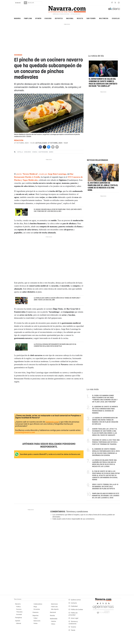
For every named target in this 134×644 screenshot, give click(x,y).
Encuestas (37, 609)
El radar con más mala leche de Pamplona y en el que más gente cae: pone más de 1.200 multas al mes (58, 210)
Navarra (17, 18)
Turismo (73, 627)
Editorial (19, 623)
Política (18, 607)
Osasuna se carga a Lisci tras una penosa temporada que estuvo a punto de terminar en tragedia (106, 442)
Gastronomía (43, 152)
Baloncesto (37, 621)
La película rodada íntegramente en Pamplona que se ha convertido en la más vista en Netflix (55, 345)
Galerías (54, 621)
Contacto (74, 603)
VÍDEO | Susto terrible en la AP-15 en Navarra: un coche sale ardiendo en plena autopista (105, 487)
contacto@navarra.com (25, 432)
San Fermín (91, 18)
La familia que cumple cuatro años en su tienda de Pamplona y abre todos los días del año (57, 299)
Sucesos (19, 609)
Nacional (70, 18)
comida (35, 152)
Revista (80, 18)
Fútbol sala (54, 607)
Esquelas (116, 18)
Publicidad (74, 606)
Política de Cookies (77, 610)
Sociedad (19, 615)
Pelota (35, 623)
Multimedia (104, 18)
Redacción (19, 140)
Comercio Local (52, 422)
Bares (51, 152)
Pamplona (28, 18)
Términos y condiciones (77, 512)
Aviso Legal (74, 618)
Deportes (59, 18)
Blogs (35, 607)
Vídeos (53, 624)
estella (20, 152)
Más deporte (55, 609)
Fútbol (35, 618)
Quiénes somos (76, 600)
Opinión (38, 18)
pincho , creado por (41, 174)
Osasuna (48, 18)
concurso (27, 152)
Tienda (73, 630)
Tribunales (19, 612)
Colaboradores (38, 604)
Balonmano (54, 604)
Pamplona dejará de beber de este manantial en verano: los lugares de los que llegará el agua (106, 496)
